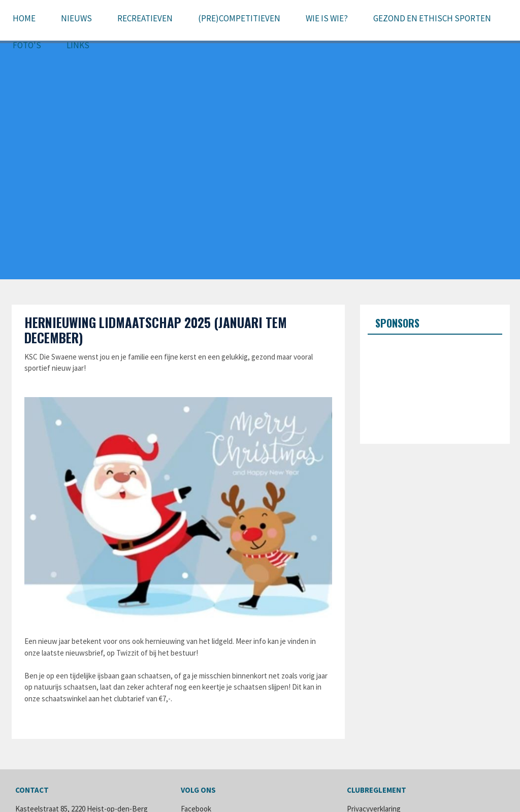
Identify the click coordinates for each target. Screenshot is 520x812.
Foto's (27, 45)
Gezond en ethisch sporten (432, 18)
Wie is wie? (327, 18)
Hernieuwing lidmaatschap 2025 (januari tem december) (156, 330)
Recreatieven (145, 18)
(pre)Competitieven (239, 18)
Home (24, 18)
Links (78, 45)
